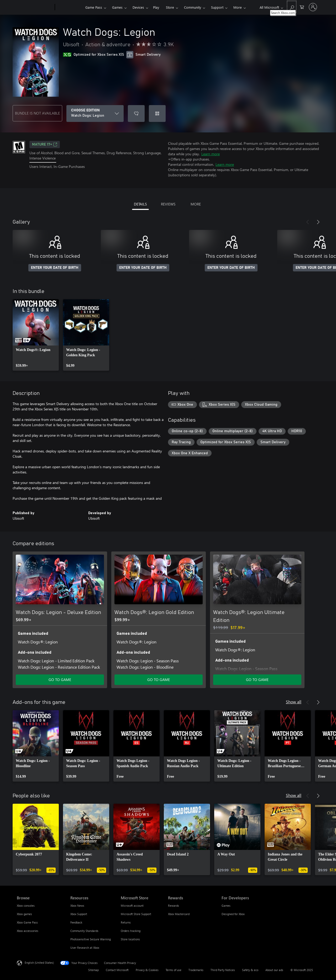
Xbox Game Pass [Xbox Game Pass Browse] (27, 922)
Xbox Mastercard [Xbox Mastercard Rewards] (179, 914)
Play (156, 7)
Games (117, 7)
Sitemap (93, 970)
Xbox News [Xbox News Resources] (77, 906)
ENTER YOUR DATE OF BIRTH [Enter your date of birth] (55, 268)
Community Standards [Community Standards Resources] (84, 931)
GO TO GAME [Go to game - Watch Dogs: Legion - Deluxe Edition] (60, 680)
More (238, 7)
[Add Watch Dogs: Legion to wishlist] (136, 114)
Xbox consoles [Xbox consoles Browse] (26, 906)
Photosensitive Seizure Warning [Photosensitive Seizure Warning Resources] (91, 939)
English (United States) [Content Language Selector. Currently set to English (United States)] (39, 963)
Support (217, 7)
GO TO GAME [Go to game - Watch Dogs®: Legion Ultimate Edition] (257, 680)
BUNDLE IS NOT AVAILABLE (37, 113)
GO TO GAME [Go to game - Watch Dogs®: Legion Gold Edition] (159, 680)
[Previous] (308, 222)
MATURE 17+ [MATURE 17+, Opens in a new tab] (45, 145)
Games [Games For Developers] (226, 906)
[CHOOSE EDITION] (95, 114)
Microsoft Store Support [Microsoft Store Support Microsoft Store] (136, 914)
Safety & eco (250, 970)
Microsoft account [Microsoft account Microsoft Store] (132, 906)
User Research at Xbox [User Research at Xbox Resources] (85, 948)
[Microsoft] (35, 7)
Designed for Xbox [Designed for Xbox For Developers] (233, 914)
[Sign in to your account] (313, 7)
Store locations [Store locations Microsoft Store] (130, 939)
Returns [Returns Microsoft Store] (126, 922)
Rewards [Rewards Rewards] (174, 906)
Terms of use (174, 970)
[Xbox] (69, 7)
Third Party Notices (223, 970)
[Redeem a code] (157, 114)
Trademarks (196, 970)
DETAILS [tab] (140, 204)
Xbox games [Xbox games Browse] (24, 914)
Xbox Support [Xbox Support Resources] (79, 914)
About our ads (274, 970)
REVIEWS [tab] (168, 204)
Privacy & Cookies (147, 970)
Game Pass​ (94, 7)
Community (193, 7)
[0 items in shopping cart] (302, 7)
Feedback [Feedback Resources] (76, 922)
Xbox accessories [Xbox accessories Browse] (28, 931)
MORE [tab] (196, 204)
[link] (36, 335)
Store (170, 7)
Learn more (211, 154)
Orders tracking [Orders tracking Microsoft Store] (131, 931)
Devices (138, 7)
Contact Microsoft (117, 970)
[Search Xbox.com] (292, 7)
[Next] (318, 222)
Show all (294, 702)
